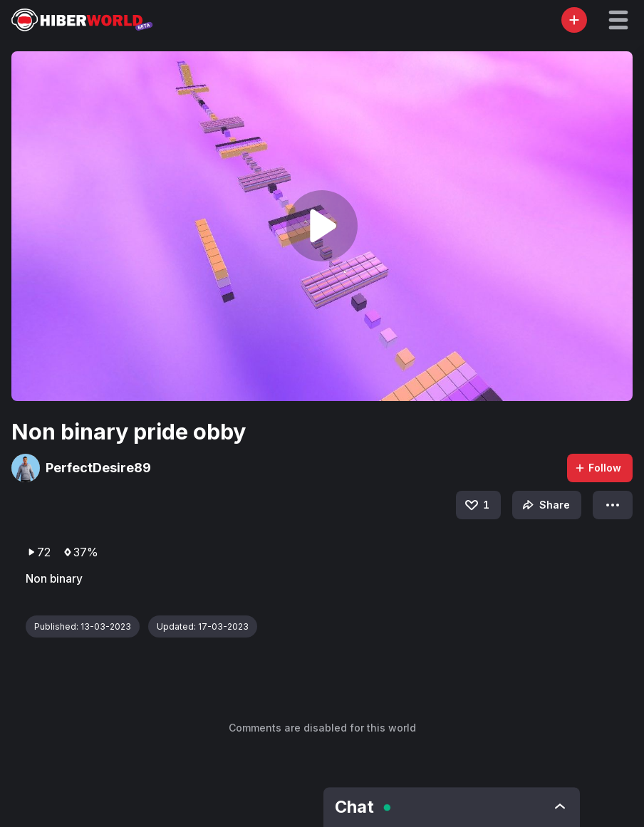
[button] (618, 20)
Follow (598, 468)
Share (545, 505)
